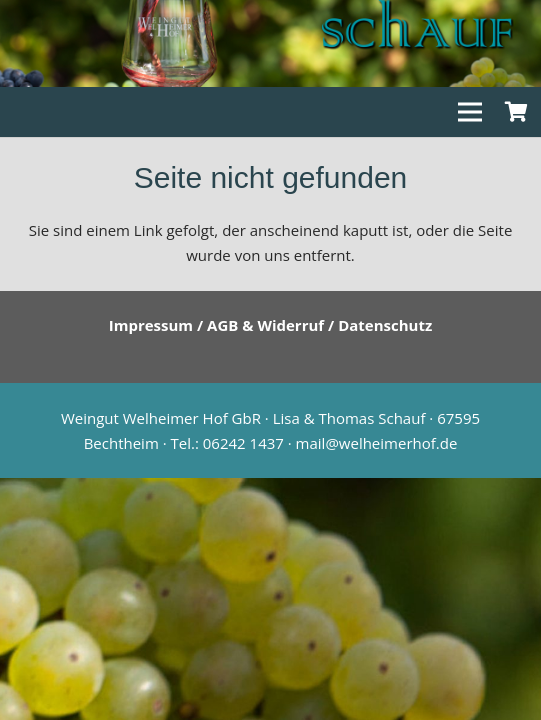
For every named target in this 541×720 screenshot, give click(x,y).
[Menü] (470, 112)
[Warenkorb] (516, 112)
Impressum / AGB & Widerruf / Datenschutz (271, 325)
